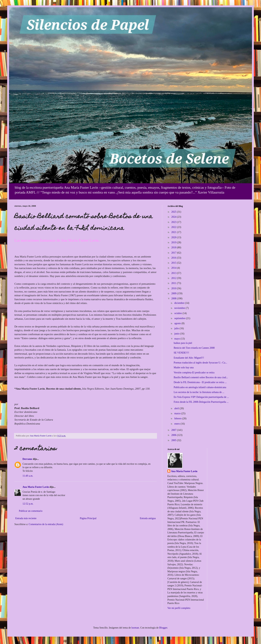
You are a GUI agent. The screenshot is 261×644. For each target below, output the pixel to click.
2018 (174, 247)
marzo (178, 413)
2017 (174, 253)
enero (177, 424)
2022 (174, 227)
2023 (174, 222)
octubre (178, 313)
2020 (174, 237)
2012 (174, 278)
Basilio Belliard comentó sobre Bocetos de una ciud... (201, 377)
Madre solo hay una (184, 367)
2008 (174, 298)
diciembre (180, 303)
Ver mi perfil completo (179, 608)
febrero (178, 418)
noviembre (180, 308)
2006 (174, 435)
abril (177, 408)
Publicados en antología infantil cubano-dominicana (200, 387)
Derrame (27, 459)
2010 (174, 288)
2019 (174, 242)
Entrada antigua (148, 518)
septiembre (180, 318)
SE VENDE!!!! (181, 353)
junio (177, 334)
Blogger (163, 628)
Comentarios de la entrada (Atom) (46, 524)
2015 (174, 263)
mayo (177, 339)
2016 (174, 258)
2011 (174, 283)
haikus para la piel (183, 343)
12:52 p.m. (28, 504)
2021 (174, 232)
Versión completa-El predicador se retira (194, 373)
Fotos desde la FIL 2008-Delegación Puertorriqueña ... (201, 402)
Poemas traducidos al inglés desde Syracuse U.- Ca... (200, 363)
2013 (174, 273)
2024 (174, 217)
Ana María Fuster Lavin (36, 487)
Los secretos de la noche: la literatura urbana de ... (199, 392)
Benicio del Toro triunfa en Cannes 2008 (194, 348)
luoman (135, 628)
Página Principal (88, 518)
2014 (174, 268)
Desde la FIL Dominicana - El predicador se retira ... (200, 382)
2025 (174, 212)
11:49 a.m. (28, 476)
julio (177, 328)
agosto (178, 323)
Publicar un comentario (31, 511)
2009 (174, 293)
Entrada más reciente (26, 518)
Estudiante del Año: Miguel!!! (189, 358)
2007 (174, 430)
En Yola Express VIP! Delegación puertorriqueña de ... (201, 397)
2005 (174, 440)
